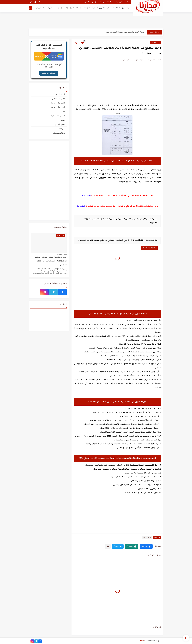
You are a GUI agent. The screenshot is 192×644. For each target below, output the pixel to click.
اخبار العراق (126, 8)
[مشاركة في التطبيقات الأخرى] (108, 546)
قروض (39, 8)
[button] (146, 546)
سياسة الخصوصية (107, 2)
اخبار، (63, 111)
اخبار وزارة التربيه (58, 107)
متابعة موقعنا (49, 73)
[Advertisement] (96, 20)
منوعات (87, 8)
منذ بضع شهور (60, 254)
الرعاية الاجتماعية (113, 8)
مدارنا (142, 641)
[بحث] (30, 8)
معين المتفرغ (48, 8)
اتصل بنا (86, 2)
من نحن (94, 2)
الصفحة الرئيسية (122, 2)
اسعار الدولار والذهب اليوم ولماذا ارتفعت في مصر (125, 32)
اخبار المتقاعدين (76, 8)
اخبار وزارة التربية (98, 8)
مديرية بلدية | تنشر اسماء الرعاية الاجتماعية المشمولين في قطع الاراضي (51, 261)
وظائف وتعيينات (62, 8)
